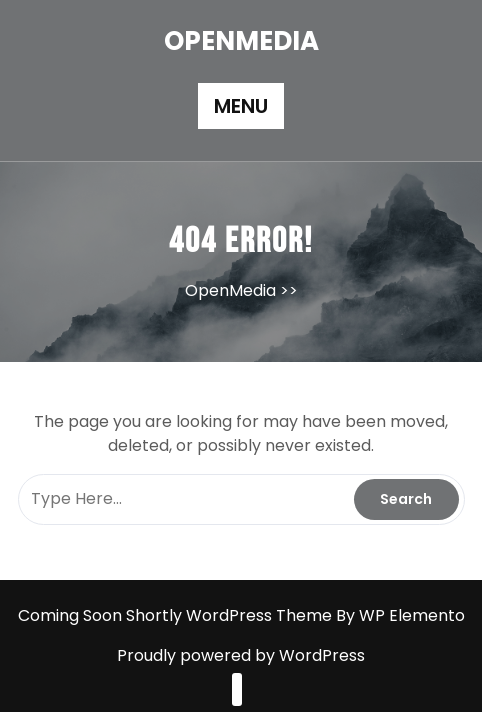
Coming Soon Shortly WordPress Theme (177, 615)
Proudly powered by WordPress (241, 655)
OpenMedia (241, 41)
